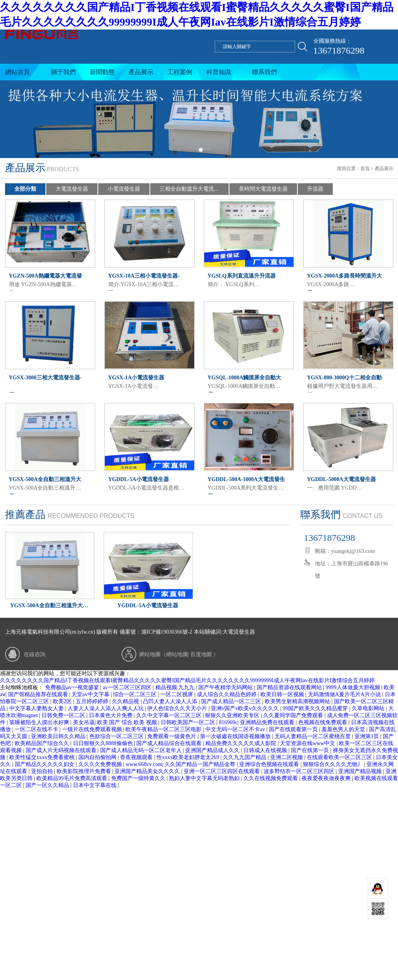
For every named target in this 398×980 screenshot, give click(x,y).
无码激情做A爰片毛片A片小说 (345, 694)
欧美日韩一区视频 (283, 694)
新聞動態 (102, 72)
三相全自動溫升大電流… (189, 189)
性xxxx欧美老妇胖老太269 (189, 757)
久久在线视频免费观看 (271, 778)
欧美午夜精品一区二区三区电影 (164, 729)
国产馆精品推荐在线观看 (39, 694)
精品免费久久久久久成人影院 (242, 743)
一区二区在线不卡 (37, 729)
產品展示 (141, 72)
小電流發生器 (124, 189)
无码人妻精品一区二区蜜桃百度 (313, 736)
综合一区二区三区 (136, 694)
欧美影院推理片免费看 (85, 771)
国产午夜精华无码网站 (226, 687)
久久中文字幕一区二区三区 (170, 715)
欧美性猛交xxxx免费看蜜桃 (43, 757)
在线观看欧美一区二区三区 (340, 757)
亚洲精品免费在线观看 (268, 722)
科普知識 (219, 72)
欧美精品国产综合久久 (43, 743)
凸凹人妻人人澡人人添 (171, 701)
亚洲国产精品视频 (361, 771)
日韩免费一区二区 (64, 715)
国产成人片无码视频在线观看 (62, 750)
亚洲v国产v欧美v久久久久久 (246, 708)
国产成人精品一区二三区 (232, 701)
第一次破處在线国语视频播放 (236, 736)
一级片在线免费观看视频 (93, 729)
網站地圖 (177, 654)
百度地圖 (201, 654)
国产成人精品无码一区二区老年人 (142, 750)
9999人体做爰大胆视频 (354, 687)
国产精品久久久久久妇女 (45, 764)
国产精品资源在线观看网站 (290, 687)
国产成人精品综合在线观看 (170, 743)
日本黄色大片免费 (111, 715)
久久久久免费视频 (101, 764)
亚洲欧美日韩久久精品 (59, 736)
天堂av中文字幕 (91, 694)
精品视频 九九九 (176, 687)
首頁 (365, 169)
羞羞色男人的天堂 (344, 729)
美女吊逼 (84, 722)
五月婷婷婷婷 (93, 701)
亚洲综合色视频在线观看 (270, 764)
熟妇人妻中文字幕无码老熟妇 (205, 778)
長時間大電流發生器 (263, 189)
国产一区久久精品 (48, 785)
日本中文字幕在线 (96, 785)
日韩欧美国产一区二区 (189, 722)
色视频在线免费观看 (323, 722)
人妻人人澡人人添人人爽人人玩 (106, 708)
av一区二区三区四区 (128, 687)
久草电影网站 (369, 708)
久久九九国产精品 (245, 757)
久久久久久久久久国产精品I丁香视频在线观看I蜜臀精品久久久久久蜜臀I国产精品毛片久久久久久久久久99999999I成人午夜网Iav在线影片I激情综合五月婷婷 (187, 680)
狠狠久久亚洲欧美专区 (233, 715)
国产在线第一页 (311, 750)
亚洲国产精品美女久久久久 (148, 771)
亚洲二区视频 (287, 757)
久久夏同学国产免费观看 (294, 715)
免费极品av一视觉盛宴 (73, 687)
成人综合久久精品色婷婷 (228, 694)
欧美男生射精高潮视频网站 (298, 701)
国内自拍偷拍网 (98, 757)
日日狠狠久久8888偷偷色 (104, 743)
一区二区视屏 (177, 694)
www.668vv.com (144, 764)
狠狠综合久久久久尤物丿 (334, 764)
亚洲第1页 (368, 736)
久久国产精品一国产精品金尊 (201, 764)
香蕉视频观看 (137, 757)
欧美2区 (63, 701)
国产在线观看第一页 (294, 729)
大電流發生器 (72, 189)
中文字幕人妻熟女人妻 (37, 708)
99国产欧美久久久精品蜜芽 (316, 708)
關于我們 (63, 72)
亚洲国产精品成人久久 (213, 750)
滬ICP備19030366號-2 (167, 632)
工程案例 (180, 72)
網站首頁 (17, 72)
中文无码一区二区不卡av (236, 729)
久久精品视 (126, 701)
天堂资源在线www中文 (308, 743)
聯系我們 (264, 72)
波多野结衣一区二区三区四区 (300, 771)
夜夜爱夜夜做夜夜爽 (327, 778)
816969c (228, 722)
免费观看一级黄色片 (172, 736)
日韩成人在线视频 (266, 750)
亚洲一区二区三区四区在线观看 (222, 771)
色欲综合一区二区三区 (117, 736)
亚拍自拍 (43, 771)
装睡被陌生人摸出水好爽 (40, 722)
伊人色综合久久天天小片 (178, 708)
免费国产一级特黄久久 (139, 778)
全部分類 (25, 189)
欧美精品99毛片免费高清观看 (73, 778)
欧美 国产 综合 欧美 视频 (128, 722)
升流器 (315, 189)
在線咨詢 (35, 654)
